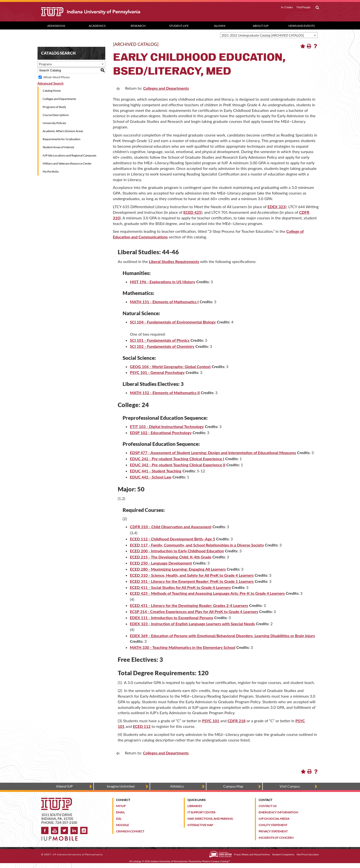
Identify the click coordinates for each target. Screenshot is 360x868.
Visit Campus (290, 786)
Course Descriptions (56, 115)
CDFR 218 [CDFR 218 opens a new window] (237, 721)
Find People (304, 7)
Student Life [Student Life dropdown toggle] (179, 26)
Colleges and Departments (59, 99)
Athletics (177, 786)
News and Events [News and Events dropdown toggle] (302, 26)
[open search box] (317, 8)
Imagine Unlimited (121, 786)
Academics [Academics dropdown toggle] (97, 26)
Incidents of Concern (276, 838)
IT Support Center (201, 812)
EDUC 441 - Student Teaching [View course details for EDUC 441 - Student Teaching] (156, 471)
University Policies (54, 123)
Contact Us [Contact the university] (268, 806)
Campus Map (233, 786)
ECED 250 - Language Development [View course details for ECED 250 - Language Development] (161, 563)
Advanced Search (51, 83)
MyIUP (121, 806)
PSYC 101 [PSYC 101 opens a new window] (211, 721)
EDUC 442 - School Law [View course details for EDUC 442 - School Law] (151, 477)
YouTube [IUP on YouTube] (55, 830)
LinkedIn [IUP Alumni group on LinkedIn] (74, 830)
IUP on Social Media (274, 819)
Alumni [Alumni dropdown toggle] (220, 26)
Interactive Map (200, 825)
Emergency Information (278, 812)
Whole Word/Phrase (57, 77)
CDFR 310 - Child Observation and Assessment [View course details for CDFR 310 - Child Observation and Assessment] (171, 527)
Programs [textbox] (46, 64)
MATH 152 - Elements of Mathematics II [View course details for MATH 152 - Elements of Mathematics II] (165, 393)
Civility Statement (273, 825)
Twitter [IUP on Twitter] (64, 830)
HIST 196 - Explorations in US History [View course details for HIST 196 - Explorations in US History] (163, 282)
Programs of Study (54, 107)
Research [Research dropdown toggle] (138, 26)
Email (120, 812)
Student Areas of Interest (58, 147)
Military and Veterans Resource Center (67, 163)
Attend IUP (64, 786)
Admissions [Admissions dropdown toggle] (56, 26)
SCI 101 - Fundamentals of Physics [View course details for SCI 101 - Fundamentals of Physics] (160, 340)
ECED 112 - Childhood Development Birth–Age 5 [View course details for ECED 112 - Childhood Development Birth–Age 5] (172, 539)
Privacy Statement (273, 831)
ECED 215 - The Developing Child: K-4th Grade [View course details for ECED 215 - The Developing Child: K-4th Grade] (171, 557)
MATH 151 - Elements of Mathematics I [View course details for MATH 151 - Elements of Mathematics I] (164, 302)
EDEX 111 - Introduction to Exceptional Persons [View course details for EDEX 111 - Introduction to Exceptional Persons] (171, 618)
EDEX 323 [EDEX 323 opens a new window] (277, 207)
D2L (119, 819)
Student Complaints (283, 854)
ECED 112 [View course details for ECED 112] (142, 726)
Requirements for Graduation (62, 139)
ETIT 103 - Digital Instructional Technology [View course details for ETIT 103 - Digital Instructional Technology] (167, 426)
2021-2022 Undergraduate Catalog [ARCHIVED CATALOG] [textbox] (263, 35)
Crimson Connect (130, 831)
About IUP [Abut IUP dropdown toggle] (261, 26)
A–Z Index (287, 7)
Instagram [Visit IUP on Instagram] (84, 830)
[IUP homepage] (57, 800)
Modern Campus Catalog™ (216, 861)
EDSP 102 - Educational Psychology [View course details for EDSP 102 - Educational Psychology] (161, 433)
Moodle (122, 825)
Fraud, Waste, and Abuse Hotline (252, 854)
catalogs (137, 861)
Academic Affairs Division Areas (63, 131)
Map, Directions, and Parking (210, 819)
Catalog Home (52, 91)
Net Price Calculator (308, 854)
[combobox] (269, 35)
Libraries (195, 806)
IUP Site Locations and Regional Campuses (69, 155)
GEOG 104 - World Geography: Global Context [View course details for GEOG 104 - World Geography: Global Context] (170, 366)
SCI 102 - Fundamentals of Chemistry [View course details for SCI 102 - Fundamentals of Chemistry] (162, 346)
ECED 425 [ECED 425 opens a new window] (192, 212)
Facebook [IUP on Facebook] (45, 830)
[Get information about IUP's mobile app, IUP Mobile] (61, 837)
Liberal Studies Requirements (174, 261)
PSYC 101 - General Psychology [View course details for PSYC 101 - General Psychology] (157, 372)
